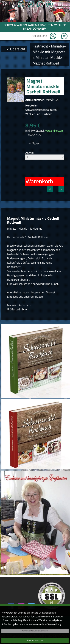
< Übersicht (16, 49)
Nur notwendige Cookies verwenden (35, 631)
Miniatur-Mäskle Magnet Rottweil (47, 60)
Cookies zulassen (35, 640)
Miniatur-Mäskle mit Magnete (49, 49)
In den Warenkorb (31, 181)
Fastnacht (40, 46)
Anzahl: (30, 153)
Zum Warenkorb (64, 34)
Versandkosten (54, 131)
